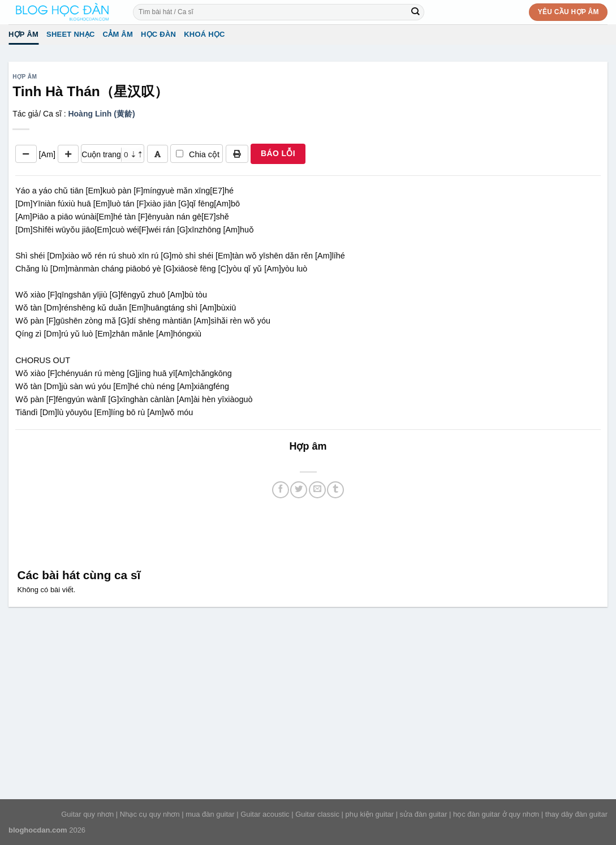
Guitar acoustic (265, 814)
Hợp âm (23, 34)
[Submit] (415, 12)
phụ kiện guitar (369, 814)
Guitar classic (317, 814)
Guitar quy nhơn (87, 814)
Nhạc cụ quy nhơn (150, 814)
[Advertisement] (308, 532)
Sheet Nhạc (70, 34)
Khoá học (204, 34)
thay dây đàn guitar (576, 814)
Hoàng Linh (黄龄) (101, 114)
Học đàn (158, 34)
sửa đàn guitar (424, 814)
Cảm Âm (118, 34)
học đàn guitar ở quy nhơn (496, 814)
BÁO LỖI (278, 153)
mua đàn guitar (210, 814)
